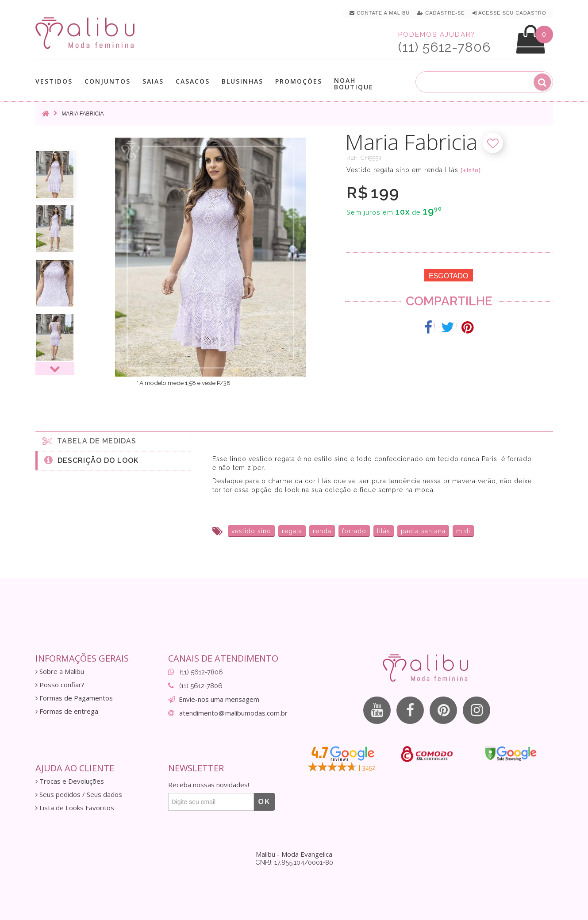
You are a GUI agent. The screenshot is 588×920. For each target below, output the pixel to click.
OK (265, 802)
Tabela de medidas (89, 441)
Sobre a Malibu (60, 672)
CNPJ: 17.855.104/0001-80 (294, 862)
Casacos (193, 81)
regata (292, 531)
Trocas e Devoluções (70, 781)
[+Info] (471, 170)
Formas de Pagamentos (74, 698)
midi (463, 531)
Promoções (299, 81)
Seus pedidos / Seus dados (79, 795)
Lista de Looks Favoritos (75, 808)
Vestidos (54, 81)
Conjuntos (108, 81)
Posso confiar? (60, 685)
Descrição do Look (91, 460)
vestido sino (251, 531)
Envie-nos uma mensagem (219, 699)
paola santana (423, 531)
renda (322, 531)
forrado (354, 531)
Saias (153, 81)
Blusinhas (242, 81)
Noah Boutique (354, 84)
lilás (384, 531)
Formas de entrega (67, 711)
